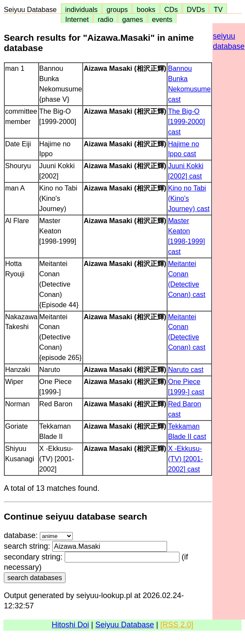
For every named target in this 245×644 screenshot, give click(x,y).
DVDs (196, 9)
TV (218, 9)
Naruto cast (186, 369)
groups (117, 9)
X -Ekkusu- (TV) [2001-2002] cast (185, 459)
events (162, 19)
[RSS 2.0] (177, 625)
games (133, 19)
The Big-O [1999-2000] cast (186, 121)
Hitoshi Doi (70, 625)
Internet (77, 19)
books (146, 9)
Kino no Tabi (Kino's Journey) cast (189, 198)
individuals (81, 9)
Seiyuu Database (32, 9)
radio (105, 19)
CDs (171, 9)
